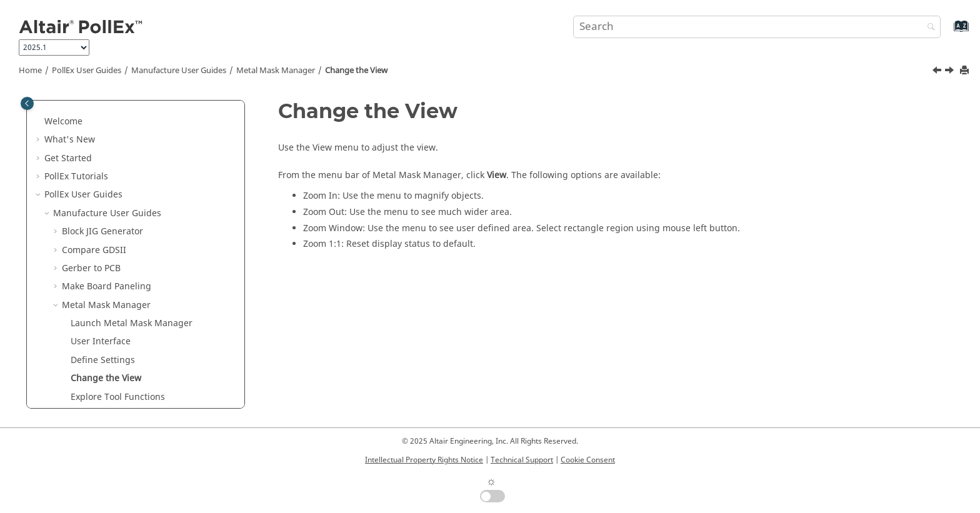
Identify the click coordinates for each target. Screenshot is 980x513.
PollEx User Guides (87, 71)
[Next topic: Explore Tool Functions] (951, 72)
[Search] (928, 28)
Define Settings (103, 243)
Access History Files (111, 316)
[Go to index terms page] (948, 32)
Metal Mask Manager (276, 71)
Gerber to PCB (91, 151)
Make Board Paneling (107, 169)
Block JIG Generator (102, 114)
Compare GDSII (94, 133)
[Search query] (757, 27)
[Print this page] (966, 71)
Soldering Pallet (95, 408)
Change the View (356, 71)
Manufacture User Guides (179, 71)
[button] (57, 114)
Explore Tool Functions (118, 280)
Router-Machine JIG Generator (125, 371)
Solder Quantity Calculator (117, 390)
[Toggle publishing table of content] (27, 103)
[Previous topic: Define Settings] (938, 72)
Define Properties (107, 298)
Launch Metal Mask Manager (132, 206)
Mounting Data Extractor (113, 335)
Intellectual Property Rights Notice (424, 460)
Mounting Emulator (103, 353)
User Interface (101, 224)
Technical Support (522, 460)
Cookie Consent (588, 460)
